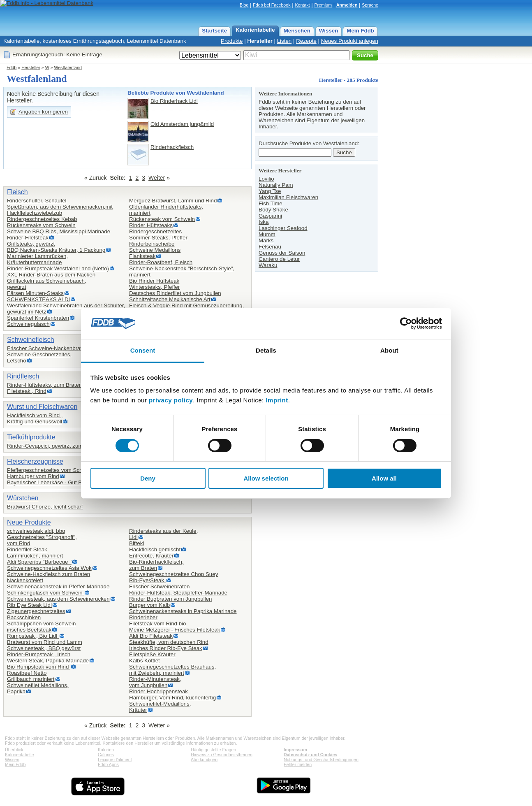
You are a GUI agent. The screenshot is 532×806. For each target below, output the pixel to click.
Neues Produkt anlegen (350, 41)
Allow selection (266, 478)
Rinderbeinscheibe (152, 244)
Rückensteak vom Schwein (162, 219)
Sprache (370, 5)
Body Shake (273, 210)
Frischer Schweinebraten (159, 586)
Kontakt (302, 5)
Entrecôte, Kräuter (151, 556)
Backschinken (24, 617)
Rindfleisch (23, 376)
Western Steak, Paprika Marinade (48, 661)
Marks (266, 240)
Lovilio (266, 179)
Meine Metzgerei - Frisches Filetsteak (175, 630)
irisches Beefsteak (29, 630)
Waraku (268, 265)
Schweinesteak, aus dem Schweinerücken (58, 599)
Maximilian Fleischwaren (288, 197)
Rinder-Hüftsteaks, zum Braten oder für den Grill (66, 385)
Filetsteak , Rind (27, 391)
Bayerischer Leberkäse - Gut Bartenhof (54, 482)
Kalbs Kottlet (145, 661)
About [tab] (389, 350)
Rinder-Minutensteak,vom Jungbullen (155, 682)
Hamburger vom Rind (33, 476)
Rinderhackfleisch (172, 147)
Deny (148, 478)
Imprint (277, 400)
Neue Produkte (29, 522)
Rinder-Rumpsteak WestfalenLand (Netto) (58, 268)
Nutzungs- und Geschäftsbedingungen (321, 760)
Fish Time (271, 203)
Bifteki (136, 543)
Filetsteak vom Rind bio (158, 624)
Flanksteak (142, 256)
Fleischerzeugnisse (35, 461)
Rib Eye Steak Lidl (29, 605)
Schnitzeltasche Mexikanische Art (170, 299)
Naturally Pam (276, 185)
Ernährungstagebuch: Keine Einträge (57, 55)
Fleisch (17, 192)
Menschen (297, 31)
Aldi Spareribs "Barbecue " (39, 562)
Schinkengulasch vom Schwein (45, 593)
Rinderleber (143, 617)
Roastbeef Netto (27, 673)
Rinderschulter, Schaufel (37, 201)
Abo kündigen (204, 760)
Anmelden (347, 5)
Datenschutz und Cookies (310, 755)
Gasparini (270, 216)
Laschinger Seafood (283, 228)
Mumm (267, 234)
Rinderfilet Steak (27, 549)
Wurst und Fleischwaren (42, 407)
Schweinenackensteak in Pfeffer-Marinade (58, 586)
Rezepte (306, 41)
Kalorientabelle (255, 30)
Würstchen (23, 498)
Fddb (12, 67)
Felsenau (270, 247)
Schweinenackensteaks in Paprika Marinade (183, 611)
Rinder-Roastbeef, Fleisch (161, 262)
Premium (323, 5)
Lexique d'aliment (115, 760)
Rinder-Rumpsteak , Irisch (39, 654)
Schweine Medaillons (155, 250)
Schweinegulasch (28, 324)
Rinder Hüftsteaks (151, 225)
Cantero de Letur (279, 259)
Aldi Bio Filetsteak (151, 636)
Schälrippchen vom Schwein (41, 624)
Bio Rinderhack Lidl (174, 101)
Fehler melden (298, 764)
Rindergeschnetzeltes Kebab (42, 219)
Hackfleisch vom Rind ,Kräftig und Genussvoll (35, 418)
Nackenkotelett (25, 580)
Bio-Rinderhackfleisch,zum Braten (156, 565)
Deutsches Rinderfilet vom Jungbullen (175, 293)
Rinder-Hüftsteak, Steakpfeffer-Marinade (178, 593)
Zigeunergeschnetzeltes (36, 611)
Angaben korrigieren (43, 112)
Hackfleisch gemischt (155, 549)
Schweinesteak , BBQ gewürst (44, 648)
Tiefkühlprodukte (31, 437)
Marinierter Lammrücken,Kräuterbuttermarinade (37, 259)
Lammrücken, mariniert (35, 556)
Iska (264, 222)
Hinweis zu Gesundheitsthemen (222, 755)
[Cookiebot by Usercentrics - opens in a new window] (406, 323)
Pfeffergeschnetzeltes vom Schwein (50, 470)
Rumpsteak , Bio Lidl (33, 636)
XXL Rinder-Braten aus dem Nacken (51, 275)
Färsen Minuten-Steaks (35, 293)
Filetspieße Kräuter (152, 654)
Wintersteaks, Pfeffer (154, 287)
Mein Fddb (360, 31)
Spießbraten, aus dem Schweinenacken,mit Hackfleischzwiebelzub (60, 210)
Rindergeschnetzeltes (155, 231)
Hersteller (260, 41)
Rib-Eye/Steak (147, 580)
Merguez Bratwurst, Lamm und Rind (173, 201)
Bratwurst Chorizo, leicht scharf (45, 507)
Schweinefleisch (31, 340)
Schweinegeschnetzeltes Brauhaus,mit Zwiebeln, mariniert (172, 670)
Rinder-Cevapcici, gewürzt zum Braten (54, 446)
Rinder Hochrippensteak (158, 691)
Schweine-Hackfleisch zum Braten (49, 574)
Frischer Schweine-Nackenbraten (47, 348)
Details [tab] (266, 350)
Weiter (157, 178)
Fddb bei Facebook (272, 5)
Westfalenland (68, 67)
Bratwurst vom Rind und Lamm (45, 642)
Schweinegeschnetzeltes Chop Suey (173, 574)
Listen (285, 41)
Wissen (329, 31)
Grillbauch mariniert (31, 679)
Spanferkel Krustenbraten (38, 318)
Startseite (214, 31)
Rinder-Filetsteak (28, 238)
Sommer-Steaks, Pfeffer (158, 238)
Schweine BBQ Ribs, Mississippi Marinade (59, 231)
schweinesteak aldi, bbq (36, 531)
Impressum (295, 750)
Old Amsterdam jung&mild (182, 124)
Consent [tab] (143, 350)
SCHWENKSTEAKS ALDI (38, 299)
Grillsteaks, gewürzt (31, 244)
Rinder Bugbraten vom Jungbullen (171, 599)
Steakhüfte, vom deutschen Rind (169, 642)
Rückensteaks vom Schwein (41, 225)
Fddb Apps (108, 764)
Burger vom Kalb (149, 605)
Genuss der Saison (282, 253)
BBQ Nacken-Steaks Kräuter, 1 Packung (56, 250)
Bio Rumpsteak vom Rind (39, 667)
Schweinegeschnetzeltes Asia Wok (49, 568)
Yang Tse (270, 191)
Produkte (232, 41)
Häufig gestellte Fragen (213, 750)
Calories (106, 755)
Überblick (14, 750)
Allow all (384, 478)
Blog (244, 5)
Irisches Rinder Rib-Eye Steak (166, 648)
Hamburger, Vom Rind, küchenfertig (172, 698)
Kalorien (106, 750)
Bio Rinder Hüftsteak (154, 281)
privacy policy (171, 400)
